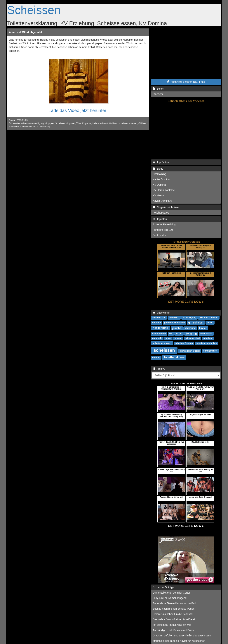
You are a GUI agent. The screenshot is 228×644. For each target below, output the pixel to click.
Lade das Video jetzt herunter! (78, 110)
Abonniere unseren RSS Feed (186, 82)
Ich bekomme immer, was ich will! (172, 625)
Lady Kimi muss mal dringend (170, 598)
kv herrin (191, 333)
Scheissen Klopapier (65, 123)
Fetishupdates (161, 213)
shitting (156, 358)
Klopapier (49, 123)
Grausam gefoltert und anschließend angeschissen (182, 636)
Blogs (158, 169)
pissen (178, 338)
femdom (157, 323)
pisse (168, 338)
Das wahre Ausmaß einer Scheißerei (174, 619)
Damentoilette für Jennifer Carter (172, 593)
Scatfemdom (160, 235)
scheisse (208, 338)
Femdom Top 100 (163, 230)
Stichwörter (161, 313)
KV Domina (159, 185)
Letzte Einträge (163, 587)
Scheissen (34, 10)
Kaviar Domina (161, 179)
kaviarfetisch (159, 334)
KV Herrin (158, 195)
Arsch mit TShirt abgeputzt (26, 32)
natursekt (157, 338)
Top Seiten (161, 162)
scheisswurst (210, 351)
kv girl (179, 334)
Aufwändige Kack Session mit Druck (174, 630)
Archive (159, 369)
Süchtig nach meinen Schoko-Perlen (174, 609)
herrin (210, 323)
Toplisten (160, 219)
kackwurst (190, 328)
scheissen (164, 350)
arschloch (174, 318)
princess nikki (192, 338)
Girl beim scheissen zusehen (123, 123)
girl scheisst (196, 322)
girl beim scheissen (174, 323)
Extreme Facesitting (164, 224)
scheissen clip (43, 127)
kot (171, 334)
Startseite (158, 94)
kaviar (203, 328)
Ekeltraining (160, 174)
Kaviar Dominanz (163, 201)
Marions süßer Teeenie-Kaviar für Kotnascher (179, 641)
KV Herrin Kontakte (164, 190)
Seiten (158, 89)
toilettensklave (174, 357)
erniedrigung (189, 318)
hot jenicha (160, 328)
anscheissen (159, 318)
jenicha (177, 328)
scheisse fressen (184, 343)
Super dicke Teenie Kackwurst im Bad (174, 603)
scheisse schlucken (207, 343)
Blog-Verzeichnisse (166, 207)
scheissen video (28, 127)
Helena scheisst (100, 123)
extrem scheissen (209, 318)
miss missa (206, 334)
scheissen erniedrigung (32, 123)
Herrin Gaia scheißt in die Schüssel (173, 614)
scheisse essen (162, 343)
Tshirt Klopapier (84, 123)
